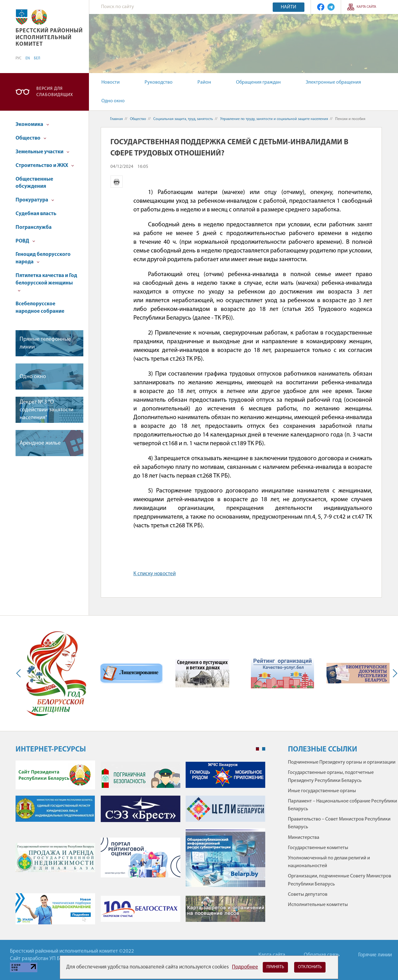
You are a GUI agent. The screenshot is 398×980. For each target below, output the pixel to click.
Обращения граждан (258, 82)
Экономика (32, 125)
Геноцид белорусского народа (43, 258)
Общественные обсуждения (34, 183)
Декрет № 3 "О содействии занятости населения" (46, 410)
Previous (20, 673)
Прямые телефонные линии (45, 343)
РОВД (25, 241)
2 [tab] (264, 749)
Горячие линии (375, 955)
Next (394, 673)
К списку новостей (155, 574)
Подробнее (245, 967)
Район (204, 82)
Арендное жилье (40, 443)
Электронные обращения (333, 82)
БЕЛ (37, 58)
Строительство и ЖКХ (45, 166)
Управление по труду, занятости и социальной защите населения (274, 119)
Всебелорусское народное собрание (40, 308)
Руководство (159, 82)
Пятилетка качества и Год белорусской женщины (46, 282)
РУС (19, 58)
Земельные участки (42, 152)
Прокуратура (35, 200)
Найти (289, 7)
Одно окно (113, 101)
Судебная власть (36, 214)
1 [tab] (257, 749)
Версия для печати (117, 182)
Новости (111, 82)
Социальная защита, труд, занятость (183, 119)
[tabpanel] (140, 846)
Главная (116, 119)
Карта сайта (366, 7)
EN (28, 58)
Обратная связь (322, 955)
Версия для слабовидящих (55, 92)
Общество (31, 138)
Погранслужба (34, 227)
